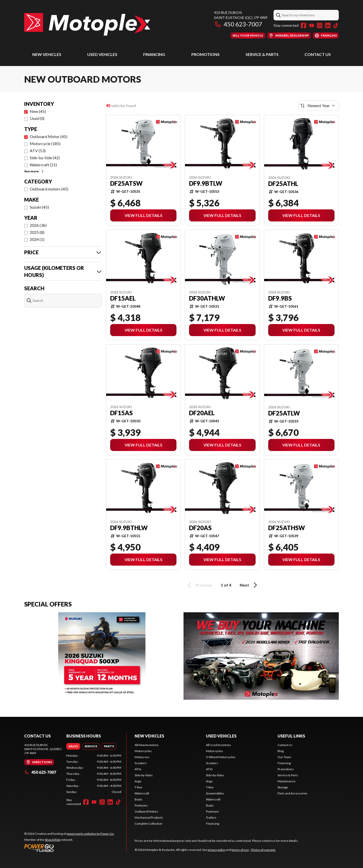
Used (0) (37, 118)
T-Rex (138, 787)
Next (249, 585)
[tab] (73, 746)
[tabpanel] (94, 774)
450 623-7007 (238, 24)
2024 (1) (37, 239)
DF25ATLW (284, 413)
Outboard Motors (146, 811)
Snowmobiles (215, 793)
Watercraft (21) (43, 165)
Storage (283, 787)
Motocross (142, 757)
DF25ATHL (283, 184)
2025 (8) (37, 232)
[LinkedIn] (328, 25)
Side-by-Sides (144, 775)
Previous (199, 585)
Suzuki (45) (39, 207)
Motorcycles (143, 751)
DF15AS (121, 413)
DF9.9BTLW (206, 183)
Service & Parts (262, 54)
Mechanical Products (149, 817)
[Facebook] (304, 25)
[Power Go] (69, 848)
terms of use (240, 850)
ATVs (138, 769)
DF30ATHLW (207, 298)
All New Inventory (147, 745)
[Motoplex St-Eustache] (87, 24)
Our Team (284, 757)
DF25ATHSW (287, 528)
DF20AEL (202, 413)
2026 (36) (38, 225)
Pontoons (141, 805)
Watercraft (142, 793)
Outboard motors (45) (49, 189)
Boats (139, 799)
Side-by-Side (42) (45, 158)
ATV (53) (38, 151)
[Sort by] (319, 106)
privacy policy (217, 850)
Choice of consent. (263, 850)
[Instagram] (320, 25)
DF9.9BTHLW (129, 528)
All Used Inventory (218, 745)
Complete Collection (148, 824)
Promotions (205, 54)
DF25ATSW (126, 183)
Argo (138, 781)
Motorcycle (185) (45, 143)
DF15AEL (123, 298)
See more (34, 171)
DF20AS (200, 528)
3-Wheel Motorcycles (221, 757)
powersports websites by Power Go (90, 834)
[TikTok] (336, 25)
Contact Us (318, 54)
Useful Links (291, 736)
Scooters (141, 763)
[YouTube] (312, 25)
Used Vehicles (102, 54)
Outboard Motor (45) (49, 136)
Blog (281, 751)
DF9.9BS (280, 298)
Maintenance (286, 781)
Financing (154, 54)
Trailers (211, 817)
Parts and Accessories (293, 793)
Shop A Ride (53, 840)
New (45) (38, 111)
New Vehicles (47, 54)
